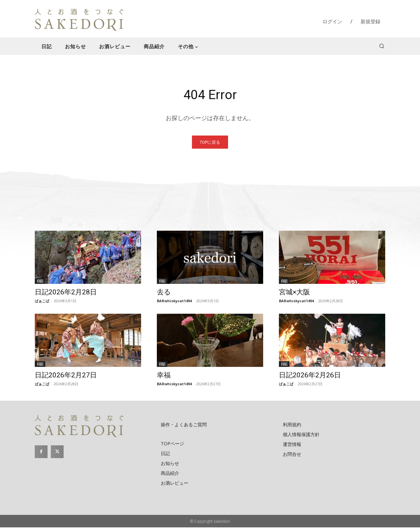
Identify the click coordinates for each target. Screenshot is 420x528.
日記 (40, 282)
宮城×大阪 (294, 293)
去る (164, 293)
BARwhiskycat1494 (174, 301)
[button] (382, 46)
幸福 (164, 376)
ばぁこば (42, 301)
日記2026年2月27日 (66, 376)
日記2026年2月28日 (66, 293)
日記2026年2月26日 (310, 376)
